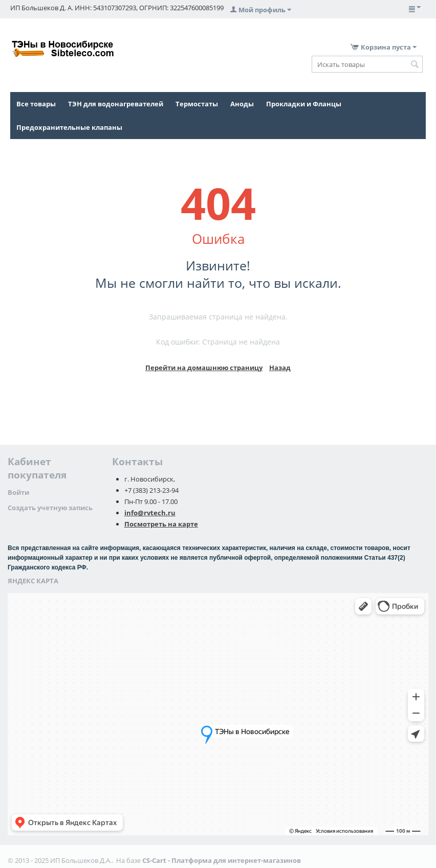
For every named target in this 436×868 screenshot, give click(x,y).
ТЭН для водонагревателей (116, 104)
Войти (18, 492)
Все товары (36, 104)
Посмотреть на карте (161, 524)
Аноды (242, 104)
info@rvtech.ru (150, 513)
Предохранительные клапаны (69, 127)
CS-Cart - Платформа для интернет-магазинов (222, 860)
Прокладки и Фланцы (304, 104)
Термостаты (197, 104)
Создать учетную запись (50, 508)
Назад (280, 368)
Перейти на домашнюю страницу (204, 368)
